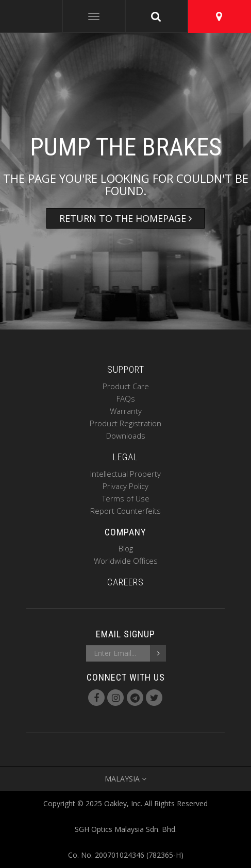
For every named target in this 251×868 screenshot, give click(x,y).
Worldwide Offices (126, 561)
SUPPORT (126, 369)
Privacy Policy (126, 486)
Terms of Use (126, 498)
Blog (126, 548)
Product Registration (126, 423)
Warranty (126, 411)
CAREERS (126, 582)
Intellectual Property (126, 474)
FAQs (126, 398)
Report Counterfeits (126, 511)
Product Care (126, 386)
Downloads (126, 436)
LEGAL (126, 457)
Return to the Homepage (126, 218)
